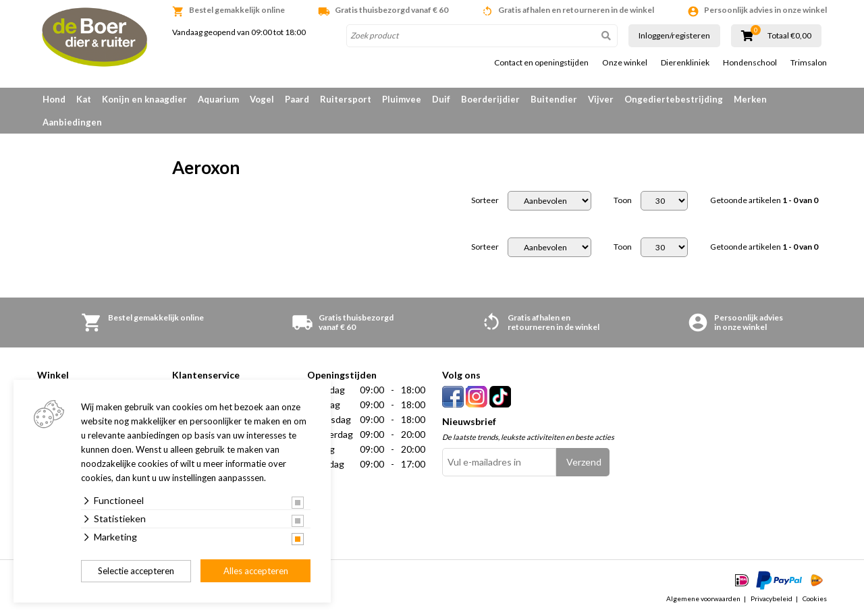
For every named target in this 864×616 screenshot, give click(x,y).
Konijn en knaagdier (144, 99)
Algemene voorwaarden (703, 598)
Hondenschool (750, 63)
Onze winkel (625, 63)
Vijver (601, 99)
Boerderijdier (490, 99)
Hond (54, 99)
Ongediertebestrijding (674, 99)
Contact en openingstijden (541, 63)
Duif (441, 99)
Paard (297, 99)
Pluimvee (402, 99)
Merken (750, 99)
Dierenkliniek (685, 63)
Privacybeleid (772, 598)
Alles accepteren (256, 571)
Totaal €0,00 (789, 36)
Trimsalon (809, 63)
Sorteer (485, 200)
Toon (623, 200)
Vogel (262, 99)
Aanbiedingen (72, 122)
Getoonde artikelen (764, 200)
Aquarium (218, 99)
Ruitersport (346, 99)
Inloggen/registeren (674, 35)
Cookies (815, 598)
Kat (84, 99)
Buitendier (554, 99)
